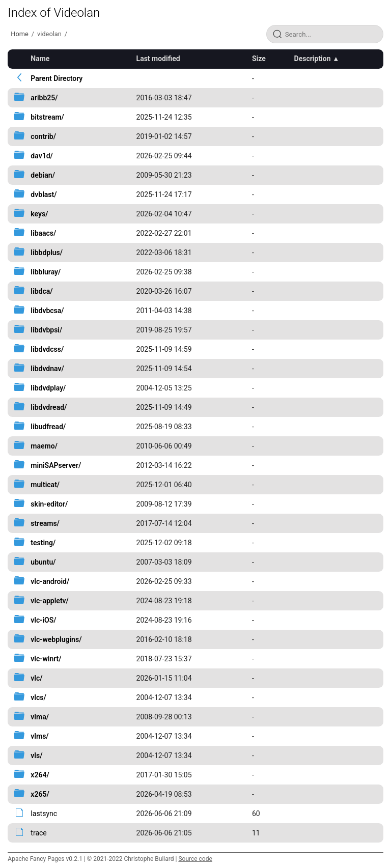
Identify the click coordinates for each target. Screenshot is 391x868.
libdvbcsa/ (47, 311)
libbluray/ (46, 272)
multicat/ (45, 485)
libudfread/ (48, 427)
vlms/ (39, 736)
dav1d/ (42, 156)
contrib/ (43, 136)
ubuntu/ (43, 562)
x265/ (40, 794)
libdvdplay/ (48, 388)
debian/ (43, 175)
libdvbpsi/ (46, 330)
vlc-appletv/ (50, 601)
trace (38, 833)
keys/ (39, 214)
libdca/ (41, 291)
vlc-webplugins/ (56, 639)
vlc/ (36, 678)
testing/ (43, 543)
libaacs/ (43, 233)
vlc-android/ (50, 581)
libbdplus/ (47, 253)
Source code (195, 859)
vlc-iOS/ (43, 620)
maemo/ (44, 446)
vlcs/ (38, 697)
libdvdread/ (49, 407)
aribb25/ (44, 98)
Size (259, 59)
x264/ (40, 775)
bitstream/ (47, 117)
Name (40, 59)
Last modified (158, 59)
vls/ (36, 755)
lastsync (44, 814)
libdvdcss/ (47, 349)
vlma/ (40, 717)
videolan (49, 34)
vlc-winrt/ (46, 659)
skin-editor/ (49, 504)
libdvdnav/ (47, 369)
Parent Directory (57, 78)
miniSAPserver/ (56, 465)
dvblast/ (44, 194)
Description (313, 59)
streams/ (45, 523)
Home (19, 34)
